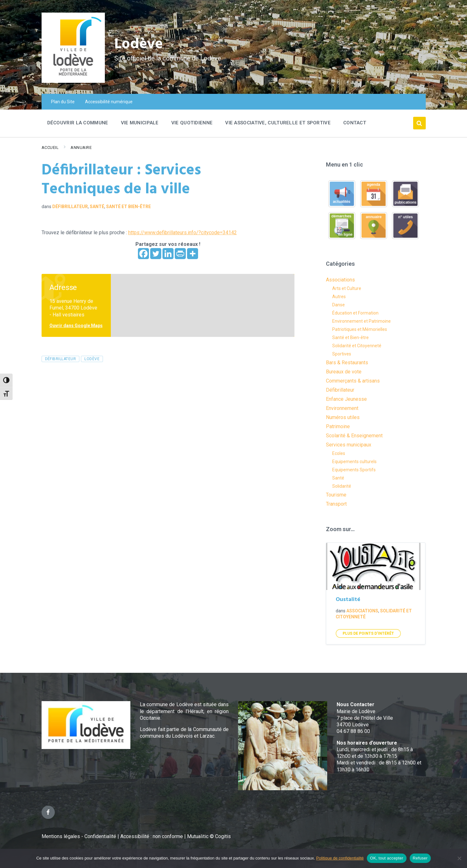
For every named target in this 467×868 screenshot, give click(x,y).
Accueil (50, 148)
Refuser (420, 858)
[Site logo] (73, 81)
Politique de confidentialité (340, 858)
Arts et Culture (347, 288)
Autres (339, 297)
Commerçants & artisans (353, 381)
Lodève (139, 44)
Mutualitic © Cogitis (209, 836)
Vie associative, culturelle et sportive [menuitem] (278, 123)
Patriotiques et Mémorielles (360, 329)
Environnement (342, 408)
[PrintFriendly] (180, 254)
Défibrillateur (70, 207)
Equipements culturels (354, 462)
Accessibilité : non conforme (152, 836)
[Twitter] (156, 254)
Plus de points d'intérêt (368, 633)
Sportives (342, 354)
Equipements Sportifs (354, 470)
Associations (340, 280)
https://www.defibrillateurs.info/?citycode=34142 (182, 233)
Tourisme (336, 495)
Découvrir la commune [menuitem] (78, 123)
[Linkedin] (168, 254)
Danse (339, 305)
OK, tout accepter (387, 858)
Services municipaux (349, 445)
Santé (97, 207)
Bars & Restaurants (347, 363)
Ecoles (339, 453)
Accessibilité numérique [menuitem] (109, 102)
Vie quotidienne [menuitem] (192, 123)
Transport (336, 504)
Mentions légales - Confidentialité (79, 836)
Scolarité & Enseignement (354, 436)
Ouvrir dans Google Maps (76, 326)
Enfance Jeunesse (346, 399)
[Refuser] (459, 858)
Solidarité (342, 486)
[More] (193, 254)
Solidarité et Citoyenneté (357, 346)
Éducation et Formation (355, 313)
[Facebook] (143, 254)
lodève (92, 359)
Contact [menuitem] (355, 123)
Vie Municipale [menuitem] (140, 123)
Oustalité (348, 600)
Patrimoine (338, 426)
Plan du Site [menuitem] (63, 102)
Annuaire (81, 148)
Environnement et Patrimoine (362, 321)
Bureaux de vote (344, 372)
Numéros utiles (343, 417)
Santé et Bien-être (128, 207)
